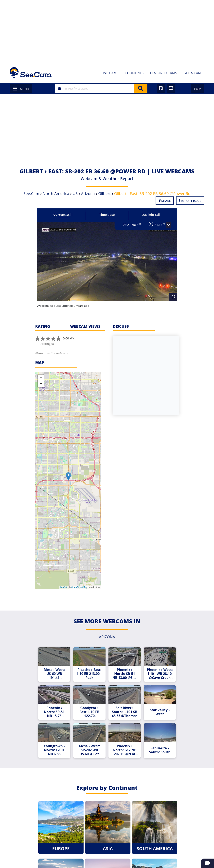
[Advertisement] (107, 31)
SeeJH (198, 88)
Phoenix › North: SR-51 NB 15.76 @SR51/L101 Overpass (54, 712)
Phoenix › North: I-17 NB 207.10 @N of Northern (124, 750)
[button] (169, 225)
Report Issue (190, 201)
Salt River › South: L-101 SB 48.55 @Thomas (125, 712)
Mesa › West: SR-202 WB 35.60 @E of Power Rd (90, 750)
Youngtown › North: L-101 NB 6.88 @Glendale (54, 750)
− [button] (41, 384)
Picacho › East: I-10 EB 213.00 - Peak (89, 674)
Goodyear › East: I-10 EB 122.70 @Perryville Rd (89, 712)
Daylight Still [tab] (151, 214)
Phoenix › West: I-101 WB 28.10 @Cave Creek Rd (160, 674)
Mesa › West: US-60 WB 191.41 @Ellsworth (54, 674)
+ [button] (41, 378)
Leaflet (64, 587)
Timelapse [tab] (107, 214)
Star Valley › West (160, 712)
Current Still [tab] (63, 214)
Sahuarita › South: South (160, 750)
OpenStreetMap (79, 587)
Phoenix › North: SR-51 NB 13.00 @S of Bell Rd (125, 674)
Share (165, 201)
